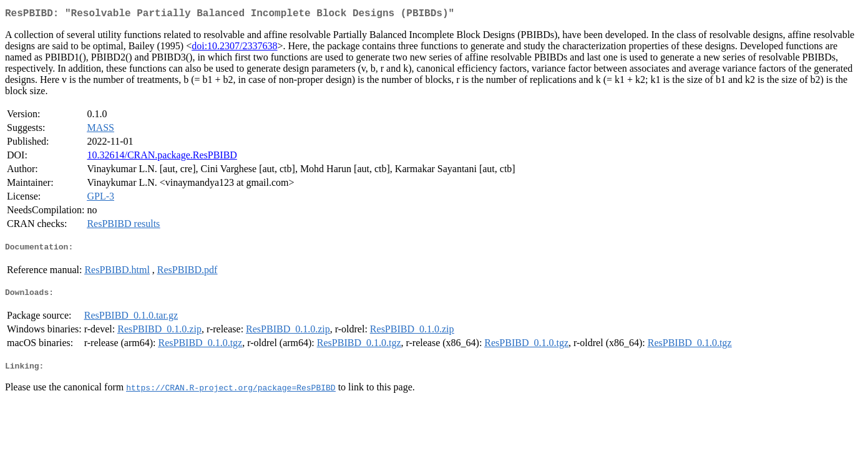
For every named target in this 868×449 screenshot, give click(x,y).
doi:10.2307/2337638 (234, 48)
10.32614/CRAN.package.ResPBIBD (162, 157)
